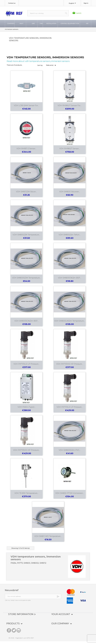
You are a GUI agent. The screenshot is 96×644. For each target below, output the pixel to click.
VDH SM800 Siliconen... (70, 194)
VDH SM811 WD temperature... (48, 539)
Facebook (9, 633)
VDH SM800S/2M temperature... (26, 280)
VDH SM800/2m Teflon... (70, 237)
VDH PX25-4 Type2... (26, 410)
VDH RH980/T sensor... (70, 151)
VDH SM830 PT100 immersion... (70, 496)
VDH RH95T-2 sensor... (26, 151)
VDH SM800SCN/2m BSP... (26, 324)
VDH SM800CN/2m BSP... (70, 280)
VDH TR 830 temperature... (26, 496)
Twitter (14, 633)
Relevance (51, 68)
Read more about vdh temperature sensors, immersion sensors (38, 64)
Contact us (12, 3)
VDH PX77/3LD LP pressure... (26, 367)
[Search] (48, 13)
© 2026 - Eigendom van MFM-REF (21, 641)
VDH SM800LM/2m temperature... (70, 324)
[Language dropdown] (73, 3)
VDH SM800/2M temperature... (26, 237)
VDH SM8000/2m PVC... (70, 453)
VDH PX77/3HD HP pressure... (70, 367)
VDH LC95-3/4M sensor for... (26, 108)
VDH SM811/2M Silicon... (26, 194)
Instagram (19, 633)
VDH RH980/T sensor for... (70, 108)
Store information (22, 617)
